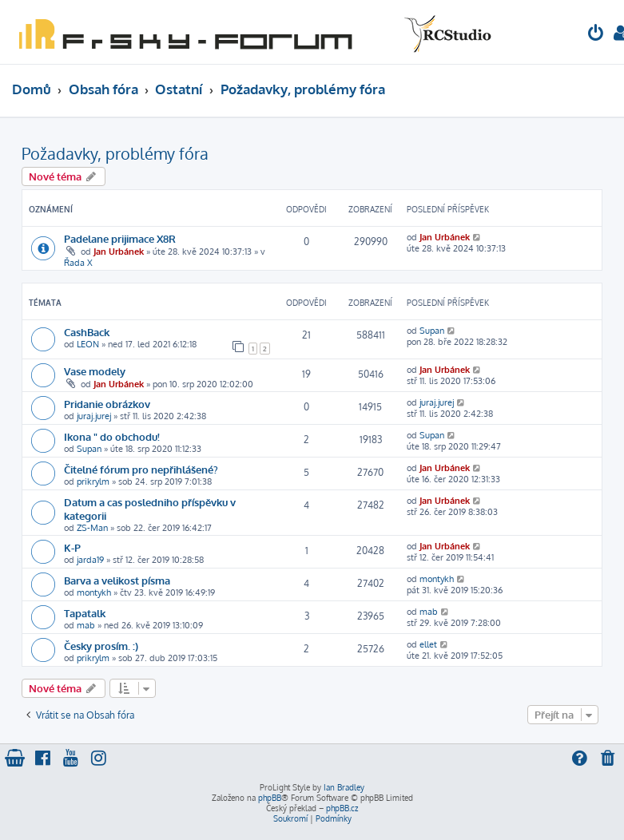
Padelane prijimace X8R (120, 238)
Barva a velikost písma (117, 580)
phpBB (270, 798)
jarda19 (90, 560)
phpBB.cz (342, 808)
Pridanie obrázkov (107, 404)
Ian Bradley (344, 787)
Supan (432, 331)
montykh (94, 592)
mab (86, 625)
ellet (428, 644)
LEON (88, 344)
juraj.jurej (94, 416)
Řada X (78, 263)
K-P (72, 547)
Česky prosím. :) (101, 646)
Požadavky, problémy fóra (115, 153)
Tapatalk (85, 613)
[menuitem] (596, 35)
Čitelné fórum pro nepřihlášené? (141, 469)
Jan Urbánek (119, 252)
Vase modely (95, 371)
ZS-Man (92, 528)
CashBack (87, 332)
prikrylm (93, 481)
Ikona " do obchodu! (112, 436)
